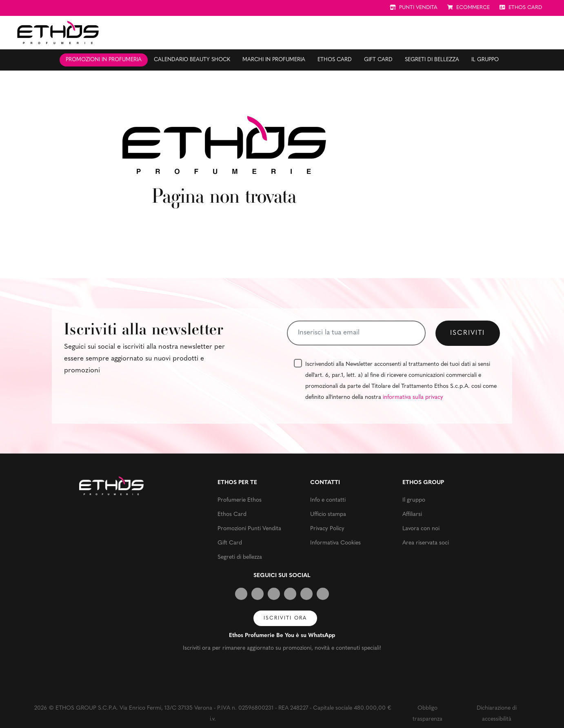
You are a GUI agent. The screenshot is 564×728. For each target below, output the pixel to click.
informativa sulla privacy (413, 397)
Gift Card (378, 60)
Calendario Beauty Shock (192, 60)
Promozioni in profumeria (104, 60)
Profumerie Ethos (240, 500)
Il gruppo (485, 60)
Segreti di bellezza (432, 60)
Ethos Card (335, 60)
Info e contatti (328, 500)
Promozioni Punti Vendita (249, 529)
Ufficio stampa (328, 514)
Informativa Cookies (335, 543)
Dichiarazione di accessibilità (497, 714)
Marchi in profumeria (274, 60)
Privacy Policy (327, 529)
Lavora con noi (421, 529)
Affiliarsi (412, 514)
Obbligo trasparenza (427, 714)
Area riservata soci (426, 543)
